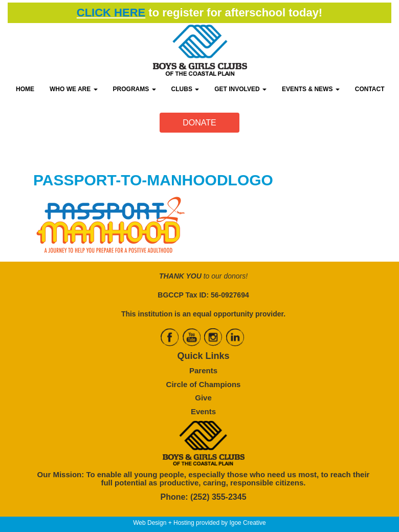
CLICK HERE (111, 13)
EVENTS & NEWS (311, 89)
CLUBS (185, 89)
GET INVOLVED (240, 89)
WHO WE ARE (74, 89)
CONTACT (370, 89)
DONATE (199, 123)
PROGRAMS (135, 89)
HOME (25, 89)
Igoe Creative (247, 523)
